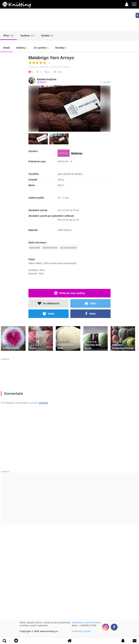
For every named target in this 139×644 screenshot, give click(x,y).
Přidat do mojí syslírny (69, 293)
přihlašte (44, 403)
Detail (7, 48)
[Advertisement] (69, 373)
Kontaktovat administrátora (86, 623)
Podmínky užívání (81, 631)
